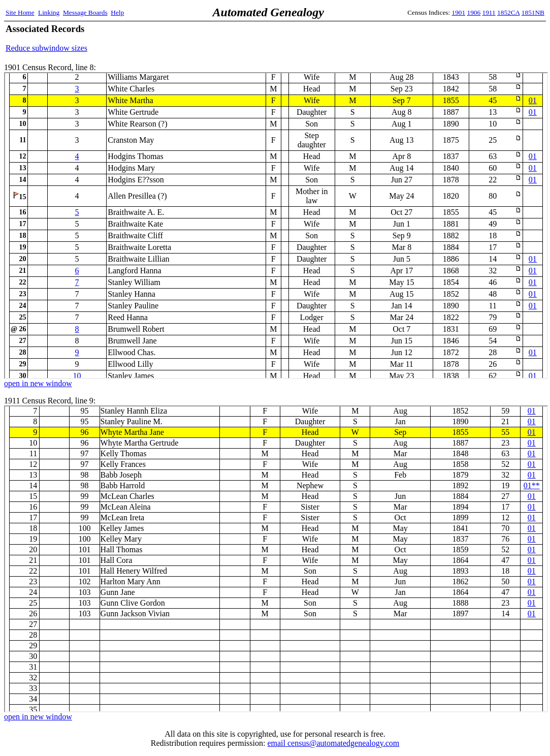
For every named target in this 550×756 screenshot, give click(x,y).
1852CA (508, 12)
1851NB (533, 12)
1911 (489, 12)
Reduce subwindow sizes (46, 48)
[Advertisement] (426, 38)
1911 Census (276, 559)
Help (117, 12)
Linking (49, 12)
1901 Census (276, 226)
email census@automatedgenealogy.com (333, 743)
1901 (459, 12)
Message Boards (85, 12)
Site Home (20, 12)
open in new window (38, 383)
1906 (474, 12)
